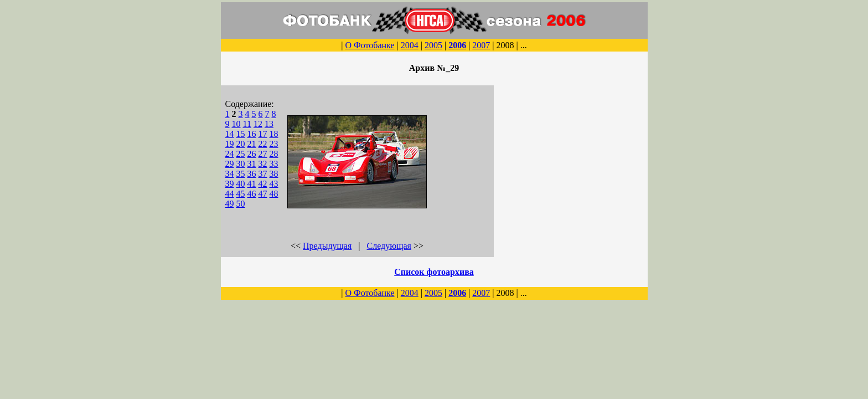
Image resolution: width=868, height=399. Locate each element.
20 (241, 144)
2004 (410, 45)
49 (230, 204)
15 (241, 134)
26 (252, 154)
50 (241, 204)
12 (258, 124)
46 (252, 194)
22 (263, 144)
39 (230, 184)
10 (236, 124)
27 (263, 154)
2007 (481, 45)
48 (274, 194)
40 (241, 184)
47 (263, 194)
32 (263, 164)
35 (241, 174)
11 (247, 124)
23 (274, 144)
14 (230, 134)
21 (252, 144)
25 (241, 154)
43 (274, 184)
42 (263, 184)
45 (241, 194)
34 (230, 174)
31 (252, 164)
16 (252, 134)
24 (230, 154)
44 (230, 194)
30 (241, 164)
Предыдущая (327, 246)
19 (230, 144)
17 (263, 134)
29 (230, 164)
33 (274, 164)
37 (263, 174)
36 (252, 174)
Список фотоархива (434, 272)
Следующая (389, 246)
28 (274, 154)
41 (252, 184)
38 (274, 174)
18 (274, 134)
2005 (433, 45)
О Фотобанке (370, 45)
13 (269, 124)
